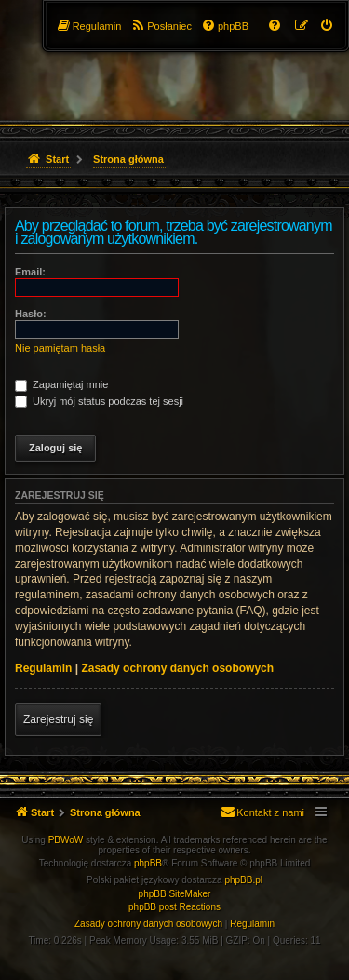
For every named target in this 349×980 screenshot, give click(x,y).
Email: (30, 272)
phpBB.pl (243, 880)
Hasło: (31, 314)
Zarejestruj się (58, 719)
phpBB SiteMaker (175, 894)
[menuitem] (328, 26)
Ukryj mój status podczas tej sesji (99, 401)
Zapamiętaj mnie (61, 384)
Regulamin (43, 668)
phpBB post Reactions (174, 907)
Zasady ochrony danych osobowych (177, 668)
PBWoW (66, 840)
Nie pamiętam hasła (60, 348)
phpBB (148, 863)
